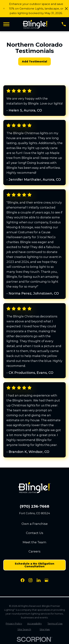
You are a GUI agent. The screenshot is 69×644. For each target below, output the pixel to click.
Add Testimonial (34, 61)
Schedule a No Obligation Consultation (34, 565)
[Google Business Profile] (46, 580)
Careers (34, 551)
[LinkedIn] (39, 580)
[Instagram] (30, 580)
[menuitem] (14, 624)
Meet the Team (34, 542)
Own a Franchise (35, 524)
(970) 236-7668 (35, 506)
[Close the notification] (66, 9)
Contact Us (35, 533)
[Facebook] (23, 580)
